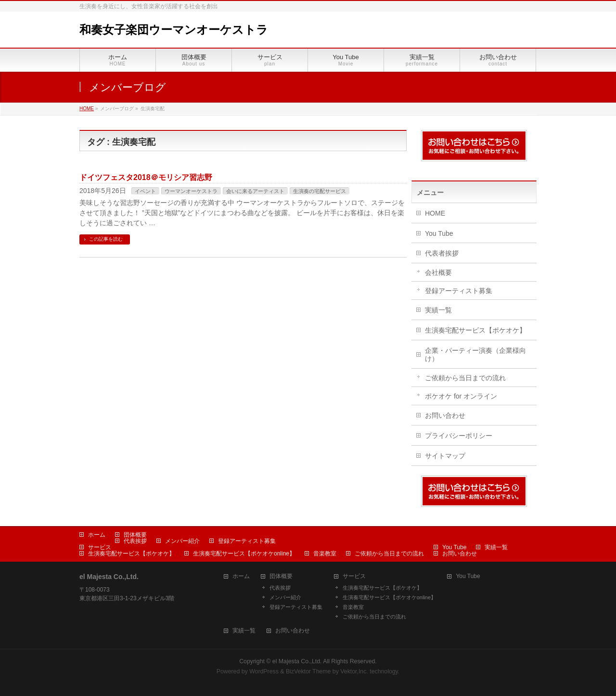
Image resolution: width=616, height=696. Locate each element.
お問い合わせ (445, 415)
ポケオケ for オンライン (461, 396)
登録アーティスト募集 (459, 291)
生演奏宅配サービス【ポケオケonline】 (244, 554)
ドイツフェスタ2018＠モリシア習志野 (146, 177)
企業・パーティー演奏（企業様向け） (475, 354)
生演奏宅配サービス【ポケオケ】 (475, 330)
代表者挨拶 (442, 253)
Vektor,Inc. (354, 671)
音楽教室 (325, 554)
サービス (100, 547)
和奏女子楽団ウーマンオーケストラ (174, 30)
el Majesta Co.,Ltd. (297, 661)
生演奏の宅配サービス (320, 191)
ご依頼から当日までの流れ (465, 378)
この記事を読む (106, 239)
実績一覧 (438, 310)
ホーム (97, 535)
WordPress (264, 671)
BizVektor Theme (308, 671)
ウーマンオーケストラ (191, 191)
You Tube (439, 233)
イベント (145, 191)
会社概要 (438, 272)
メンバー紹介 (182, 541)
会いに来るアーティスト (255, 191)
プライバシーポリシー (459, 436)
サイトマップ (445, 456)
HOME (435, 213)
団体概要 (135, 535)
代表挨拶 (135, 541)
